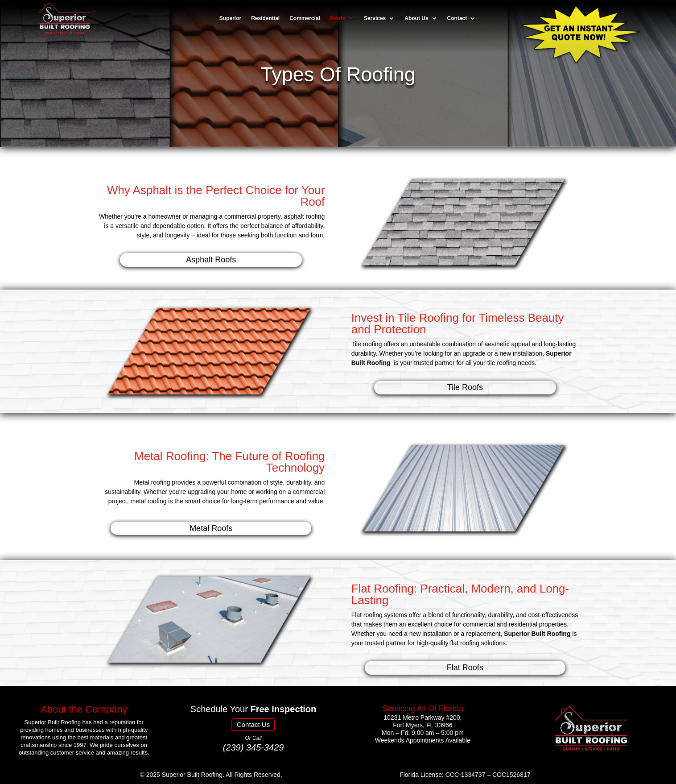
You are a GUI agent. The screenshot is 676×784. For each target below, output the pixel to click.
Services (375, 19)
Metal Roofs (211, 528)
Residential (265, 19)
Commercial (305, 19)
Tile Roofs (465, 387)
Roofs (338, 19)
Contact (457, 19)
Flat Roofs (465, 668)
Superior (230, 19)
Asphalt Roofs (211, 260)
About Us (416, 19)
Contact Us (253, 724)
